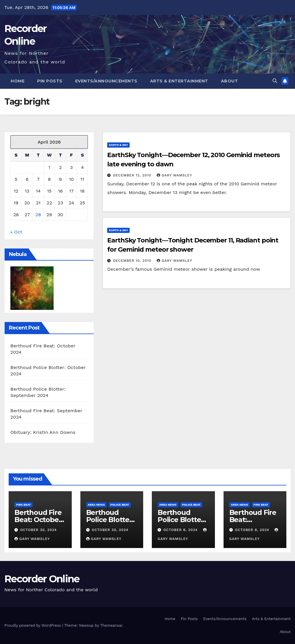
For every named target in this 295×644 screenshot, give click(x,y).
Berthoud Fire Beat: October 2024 (38, 520)
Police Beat (120, 505)
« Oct (16, 232)
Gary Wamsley (174, 175)
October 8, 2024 (181, 530)
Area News (97, 505)
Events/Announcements (106, 81)
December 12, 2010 (133, 175)
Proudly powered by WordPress (33, 625)
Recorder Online (42, 579)
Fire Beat (23, 505)
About (230, 81)
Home (18, 81)
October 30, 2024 (38, 530)
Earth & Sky (118, 145)
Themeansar (111, 625)
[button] (275, 81)
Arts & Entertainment (179, 81)
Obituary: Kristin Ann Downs (43, 432)
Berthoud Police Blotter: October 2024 (110, 520)
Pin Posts (50, 81)
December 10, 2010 (133, 261)
